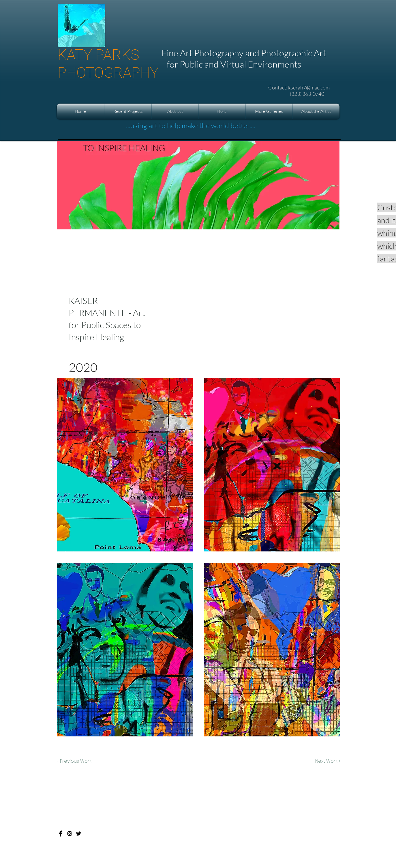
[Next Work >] (328, 761)
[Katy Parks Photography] (61, 834)
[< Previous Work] (74, 761)
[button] (128, 111)
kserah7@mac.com (309, 87)
